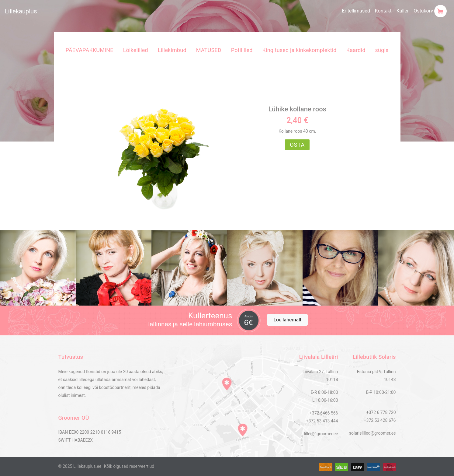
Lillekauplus (21, 11)
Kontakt (383, 11)
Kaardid (356, 50)
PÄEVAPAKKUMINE (90, 50)
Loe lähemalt (287, 320)
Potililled (242, 50)
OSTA (297, 145)
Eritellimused (356, 11)
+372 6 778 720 (381, 412)
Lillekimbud (172, 50)
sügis (382, 50)
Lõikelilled (136, 50)
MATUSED (209, 50)
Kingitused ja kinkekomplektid (300, 50)
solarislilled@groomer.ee (373, 433)
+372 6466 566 (324, 413)
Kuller (403, 11)
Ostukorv (430, 11)
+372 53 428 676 (380, 420)
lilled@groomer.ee (321, 434)
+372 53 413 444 (322, 421)
